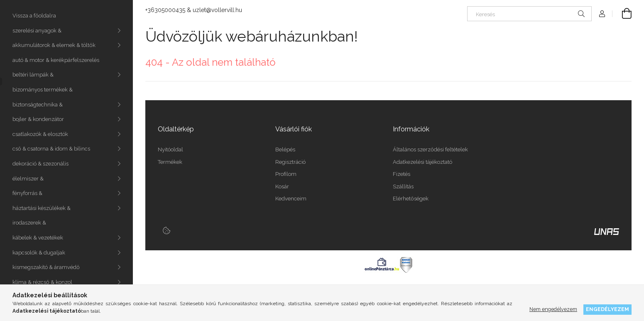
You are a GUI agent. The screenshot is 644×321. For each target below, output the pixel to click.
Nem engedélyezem (553, 309)
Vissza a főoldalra (34, 16)
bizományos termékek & (43, 90)
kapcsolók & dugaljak (39, 253)
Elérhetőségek (411, 199)
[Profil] (602, 14)
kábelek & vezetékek (38, 238)
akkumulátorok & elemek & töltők (54, 45)
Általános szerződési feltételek (430, 149)
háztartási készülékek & (42, 208)
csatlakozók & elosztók (40, 134)
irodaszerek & (29, 223)
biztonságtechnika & (38, 105)
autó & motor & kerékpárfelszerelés (56, 60)
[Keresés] (529, 14)
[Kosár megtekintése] (622, 14)
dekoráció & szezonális (40, 164)
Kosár (282, 186)
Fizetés (402, 174)
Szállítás (403, 186)
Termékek (170, 162)
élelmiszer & (28, 179)
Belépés (285, 149)
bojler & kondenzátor (38, 119)
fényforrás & (27, 193)
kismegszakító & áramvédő (46, 267)
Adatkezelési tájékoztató (422, 162)
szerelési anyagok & (37, 31)
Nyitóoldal (170, 149)
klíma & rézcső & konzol (42, 282)
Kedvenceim (291, 199)
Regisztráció (290, 162)
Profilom (286, 174)
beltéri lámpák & (33, 75)
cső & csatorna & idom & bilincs (51, 149)
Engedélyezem (607, 309)
